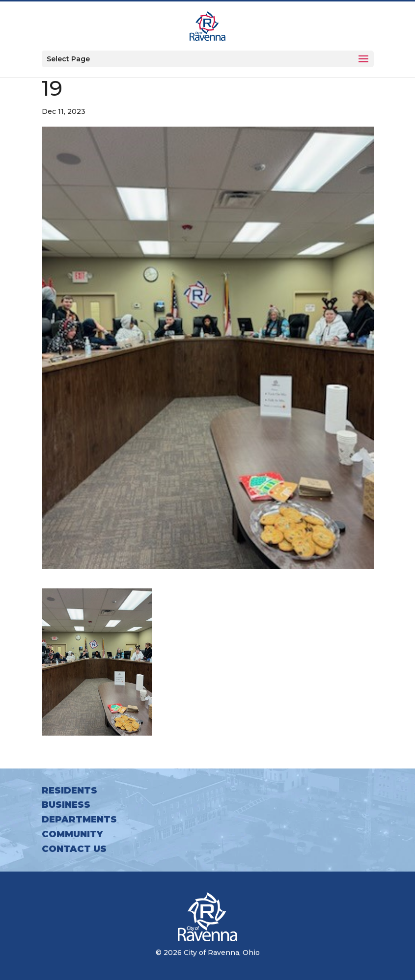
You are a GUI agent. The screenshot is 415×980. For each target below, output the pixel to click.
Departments (79, 820)
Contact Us (74, 849)
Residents (69, 791)
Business (66, 805)
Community (72, 834)
